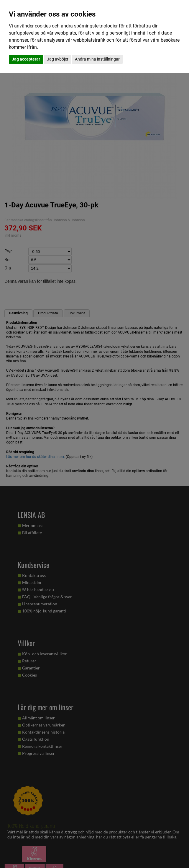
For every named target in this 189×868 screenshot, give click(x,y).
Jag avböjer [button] (58, 59)
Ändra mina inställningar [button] (97, 59)
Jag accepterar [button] (26, 59)
